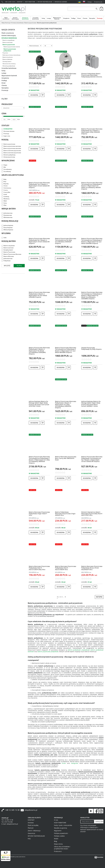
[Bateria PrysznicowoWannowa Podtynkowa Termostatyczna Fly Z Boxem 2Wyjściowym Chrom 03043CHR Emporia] (92, 459)
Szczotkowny (6, 171)
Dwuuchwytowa (7, 228)
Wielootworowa (7, 217)
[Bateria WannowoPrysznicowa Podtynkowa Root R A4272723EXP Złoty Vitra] (39, 568)
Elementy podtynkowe (9, 66)
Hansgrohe (75, 763)
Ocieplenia (66, 18)
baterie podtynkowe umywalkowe (79, 650)
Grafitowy (5, 197)
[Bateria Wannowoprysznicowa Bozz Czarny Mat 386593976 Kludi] (66, 458)
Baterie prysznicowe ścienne (12, 47)
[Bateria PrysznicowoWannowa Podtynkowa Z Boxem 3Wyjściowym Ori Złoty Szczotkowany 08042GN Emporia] (66, 405)
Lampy (49, 18)
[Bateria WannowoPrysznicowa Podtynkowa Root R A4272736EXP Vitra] (66, 568)
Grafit (4, 194)
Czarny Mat (6, 192)
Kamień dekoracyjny (15, 18)
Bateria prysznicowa (8, 144)
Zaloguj (90, 2)
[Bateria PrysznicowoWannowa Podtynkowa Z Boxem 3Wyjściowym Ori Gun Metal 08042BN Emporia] (66, 131)
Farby (43, 18)
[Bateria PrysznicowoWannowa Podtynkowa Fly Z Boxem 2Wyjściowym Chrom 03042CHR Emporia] (39, 241)
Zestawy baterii (7, 61)
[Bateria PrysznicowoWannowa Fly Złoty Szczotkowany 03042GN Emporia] (39, 130)
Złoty (4, 205)
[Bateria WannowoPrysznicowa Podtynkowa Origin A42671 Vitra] (39, 514)
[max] (14, 120)
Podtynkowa (6, 261)
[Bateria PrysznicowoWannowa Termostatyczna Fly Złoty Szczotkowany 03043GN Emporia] (66, 241)
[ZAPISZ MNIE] (99, 822)
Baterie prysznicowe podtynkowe (10, 50)
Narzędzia (92, 18)
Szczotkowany (7, 169)
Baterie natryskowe (8, 246)
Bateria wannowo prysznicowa (11, 151)
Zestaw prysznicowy (8, 157)
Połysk (4, 165)
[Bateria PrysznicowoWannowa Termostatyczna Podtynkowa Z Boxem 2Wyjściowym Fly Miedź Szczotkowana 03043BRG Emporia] (92, 295)
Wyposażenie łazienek (57, 18)
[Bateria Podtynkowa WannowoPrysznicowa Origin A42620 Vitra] (65, 514)
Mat (4, 167)
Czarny (5, 190)
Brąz (4, 181)
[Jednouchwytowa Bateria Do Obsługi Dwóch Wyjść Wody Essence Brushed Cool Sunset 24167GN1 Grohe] (39, 404)
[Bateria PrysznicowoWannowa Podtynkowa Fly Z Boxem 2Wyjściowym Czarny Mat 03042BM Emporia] (39, 76)
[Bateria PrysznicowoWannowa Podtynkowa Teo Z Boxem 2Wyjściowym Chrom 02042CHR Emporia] (39, 185)
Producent (7, 104)
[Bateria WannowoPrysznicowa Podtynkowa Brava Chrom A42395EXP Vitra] (92, 568)
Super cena (6, 136)
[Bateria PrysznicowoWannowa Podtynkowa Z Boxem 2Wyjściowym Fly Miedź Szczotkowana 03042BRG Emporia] (39, 351)
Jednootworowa (7, 213)
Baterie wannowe (8, 42)
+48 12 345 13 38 (10, 2)
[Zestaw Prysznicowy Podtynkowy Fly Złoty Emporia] (91, 348)
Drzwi (79, 18)
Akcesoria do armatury (9, 64)
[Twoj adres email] (87, 822)
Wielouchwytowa (7, 230)
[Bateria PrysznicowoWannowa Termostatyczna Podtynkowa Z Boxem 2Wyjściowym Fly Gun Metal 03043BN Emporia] (92, 241)
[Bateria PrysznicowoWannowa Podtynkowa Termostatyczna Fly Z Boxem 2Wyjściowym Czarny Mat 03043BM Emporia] (66, 295)
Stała (4, 238)
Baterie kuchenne (8, 57)
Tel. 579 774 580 (7, 822)
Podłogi (73, 18)
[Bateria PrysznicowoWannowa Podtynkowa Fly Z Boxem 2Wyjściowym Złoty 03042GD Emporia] (92, 131)
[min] (4, 120)
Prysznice (5, 53)
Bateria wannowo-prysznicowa (11, 153)
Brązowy (5, 184)
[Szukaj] (96, 9)
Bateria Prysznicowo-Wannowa (11, 254)
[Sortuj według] (35, 46)
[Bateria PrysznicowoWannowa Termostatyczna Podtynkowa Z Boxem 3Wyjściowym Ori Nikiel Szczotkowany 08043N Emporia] (92, 186)
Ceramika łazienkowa (36, 18)
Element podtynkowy (8, 155)
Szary (4, 203)
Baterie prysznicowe (9, 45)
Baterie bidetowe (7, 59)
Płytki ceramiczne (6, 18)
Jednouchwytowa (7, 225)
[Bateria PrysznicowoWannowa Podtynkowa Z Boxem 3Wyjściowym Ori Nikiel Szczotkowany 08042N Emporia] (66, 77)
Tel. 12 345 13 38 (7, 820)
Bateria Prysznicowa (8, 252)
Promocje (100, 18)
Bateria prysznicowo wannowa (11, 146)
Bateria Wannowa (8, 256)
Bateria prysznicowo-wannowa (11, 148)
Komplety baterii (7, 250)
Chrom (5, 186)
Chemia (85, 18)
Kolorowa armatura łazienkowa (11, 55)
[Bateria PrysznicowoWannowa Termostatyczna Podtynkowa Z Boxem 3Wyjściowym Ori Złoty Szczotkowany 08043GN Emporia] (39, 460)
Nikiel (4, 201)
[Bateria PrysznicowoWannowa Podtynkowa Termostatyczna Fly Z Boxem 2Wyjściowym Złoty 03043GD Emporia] (66, 185)
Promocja (5, 134)
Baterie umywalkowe (9, 40)
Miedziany (5, 199)
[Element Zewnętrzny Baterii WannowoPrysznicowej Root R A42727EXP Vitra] (92, 514)
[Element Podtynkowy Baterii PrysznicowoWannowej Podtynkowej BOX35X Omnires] (92, 75)
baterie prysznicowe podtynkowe (48, 652)
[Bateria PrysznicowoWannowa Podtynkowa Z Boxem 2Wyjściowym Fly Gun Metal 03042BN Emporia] (39, 295)
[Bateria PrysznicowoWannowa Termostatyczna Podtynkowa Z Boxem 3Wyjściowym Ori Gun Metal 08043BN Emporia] (66, 350)
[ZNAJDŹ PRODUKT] (81, 9)
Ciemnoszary (6, 188)
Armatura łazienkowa (25, 18)
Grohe (64, 763)
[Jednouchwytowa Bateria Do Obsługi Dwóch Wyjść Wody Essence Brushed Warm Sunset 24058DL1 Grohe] (91, 404)
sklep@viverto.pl (31, 810)
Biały (4, 179)
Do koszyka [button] (34, 95)
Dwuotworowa (7, 215)
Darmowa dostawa (8, 131)
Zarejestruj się (98, 2)
